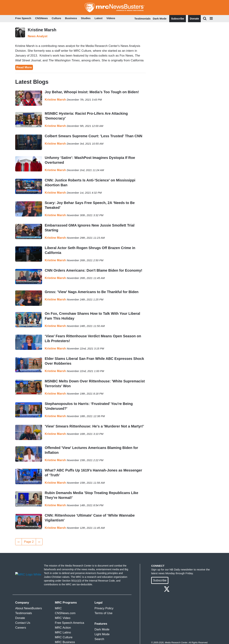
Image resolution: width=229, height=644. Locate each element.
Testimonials (142, 19)
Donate (194, 19)
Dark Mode (160, 19)
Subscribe (178, 19)
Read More (24, 67)
